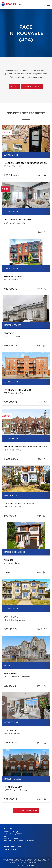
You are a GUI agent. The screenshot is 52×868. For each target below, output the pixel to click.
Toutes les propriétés (26, 811)
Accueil (14, 87)
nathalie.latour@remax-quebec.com (23, 840)
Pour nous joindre (32, 87)
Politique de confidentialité (36, 861)
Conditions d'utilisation (17, 862)
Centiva (30, 865)
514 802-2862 (13, 838)
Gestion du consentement (35, 862)
